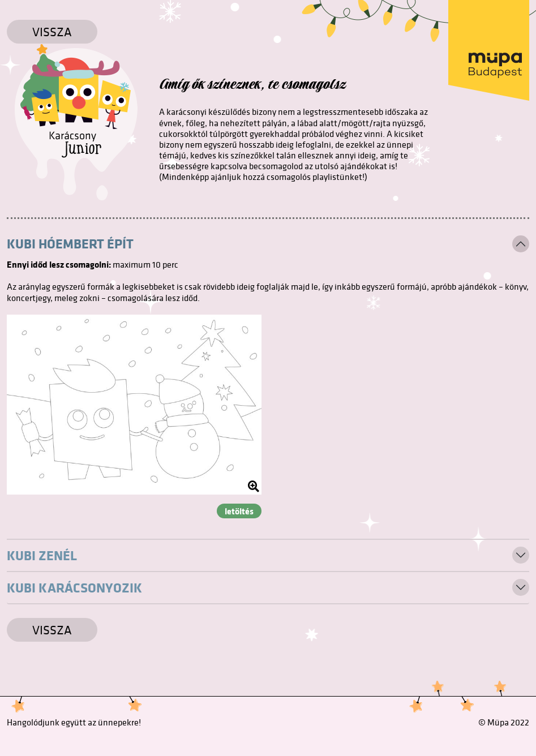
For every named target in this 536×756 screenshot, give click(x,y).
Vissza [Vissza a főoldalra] (52, 32)
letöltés (239, 511)
